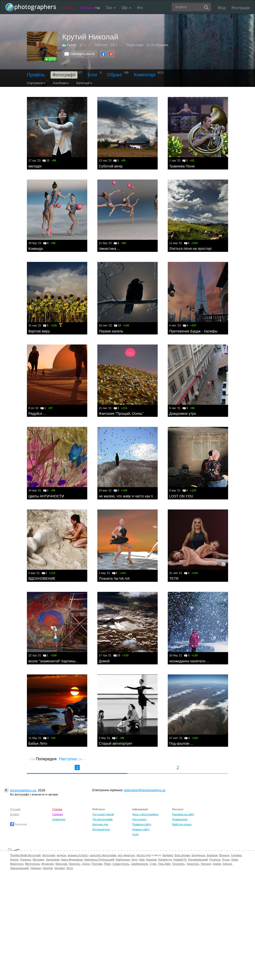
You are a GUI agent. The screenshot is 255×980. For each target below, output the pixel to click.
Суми (153, 864)
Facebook (18, 824)
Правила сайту (142, 824)
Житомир (38, 859)
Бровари (212, 855)
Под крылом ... (181, 743)
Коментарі (145, 75)
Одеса (86, 864)
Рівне (107, 864)
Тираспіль (193, 864)
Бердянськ (198, 855)
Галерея (90, 8)
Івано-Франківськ (72, 859)
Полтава (97, 864)
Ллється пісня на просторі (190, 249)
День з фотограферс (146, 814)
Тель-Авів (164, 864)
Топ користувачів (103, 814)
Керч (135, 859)
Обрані (114, 75)
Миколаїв (61, 864)
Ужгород (206, 864)
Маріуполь (17, 864)
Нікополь (75, 864)
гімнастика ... (109, 249)
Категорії (84, 83)
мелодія (35, 166)
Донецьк (26, 859)
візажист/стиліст (78, 855)
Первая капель (111, 331)
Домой (104, 661)
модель (62, 855)
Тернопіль (178, 864)
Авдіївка (168, 855)
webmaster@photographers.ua (144, 790)
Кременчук (165, 859)
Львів (235, 859)
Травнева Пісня (182, 166)
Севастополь (121, 864)
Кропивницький (198, 859)
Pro (140, 8)
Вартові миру (39, 331)
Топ (111, 8)
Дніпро (14, 859)
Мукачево (48, 864)
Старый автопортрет (116, 743)
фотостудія (144, 855)
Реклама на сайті (183, 814)
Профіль (36, 75)
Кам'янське (123, 859)
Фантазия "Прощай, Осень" (121, 414)
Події (136, 834)
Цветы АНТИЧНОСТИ (46, 496)
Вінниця (224, 855)
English (15, 814)
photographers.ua (23, 790)
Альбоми (61, 83)
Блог (93, 75)
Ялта (70, 868)
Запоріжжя (53, 859)
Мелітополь (33, 864)
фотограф (49, 855)
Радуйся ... (37, 414)
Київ (142, 859)
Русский (15, 809)
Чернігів (48, 868)
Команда (36, 249)
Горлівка (236, 855)
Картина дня (100, 824)
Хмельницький (19, 868)
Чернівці (59, 868)
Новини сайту (141, 829)
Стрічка (68, 8)
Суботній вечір (111, 166)
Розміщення (180, 819)
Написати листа (82, 54)
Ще (126, 8)
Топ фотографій (102, 819)
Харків (217, 864)
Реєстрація (241, 8)
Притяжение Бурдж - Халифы (193, 331)
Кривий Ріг (180, 859)
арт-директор (126, 855)
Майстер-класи (182, 824)
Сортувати (36, 83)
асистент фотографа (103, 855)
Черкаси (35, 868)
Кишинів (151, 859)
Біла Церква (182, 855)
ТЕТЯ (174, 579)
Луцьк (226, 859)
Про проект (139, 819)
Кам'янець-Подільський (99, 859)
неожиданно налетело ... (189, 661)
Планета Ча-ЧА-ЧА (114, 579)
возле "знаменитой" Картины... (53, 661)
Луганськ (215, 859)
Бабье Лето (38, 743)
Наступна (72, 759)
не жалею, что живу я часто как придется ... (134, 496)
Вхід (222, 8)
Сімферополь (139, 864)
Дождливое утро (183, 414)
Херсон (227, 864)
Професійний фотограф (25, 855)
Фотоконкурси (101, 829)
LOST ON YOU (181, 496)
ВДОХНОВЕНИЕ (42, 579)
